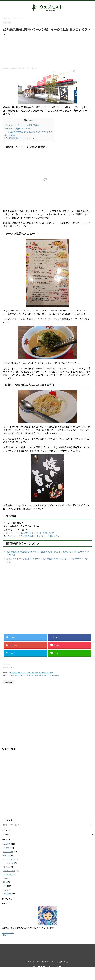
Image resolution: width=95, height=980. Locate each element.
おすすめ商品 (8, 875)
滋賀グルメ (9, 667)
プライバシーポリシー (49, 949)
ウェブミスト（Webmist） (47, 955)
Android (6, 848)
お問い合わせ (64, 949)
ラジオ (6, 890)
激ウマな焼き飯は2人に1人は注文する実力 (30, 132)
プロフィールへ (8, 933)
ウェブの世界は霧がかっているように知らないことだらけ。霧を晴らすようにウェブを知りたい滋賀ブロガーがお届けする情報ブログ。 (48, 959)
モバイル (7, 867)
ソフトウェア (8, 863)
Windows (7, 856)
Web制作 (7, 844)
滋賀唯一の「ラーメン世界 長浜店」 (23, 125)
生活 (5, 886)
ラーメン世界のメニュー (17, 129)
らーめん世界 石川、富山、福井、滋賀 (35, 533)
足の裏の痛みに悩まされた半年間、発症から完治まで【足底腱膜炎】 (34, 675)
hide (31, 121)
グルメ (6, 878)
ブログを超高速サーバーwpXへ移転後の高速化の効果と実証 (31, 673)
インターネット (9, 859)
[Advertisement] (47, 52)
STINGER (70, 963)
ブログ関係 (8, 894)
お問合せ (5, 935)
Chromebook (8, 852)
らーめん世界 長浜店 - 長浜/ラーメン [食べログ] (37, 536)
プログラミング (9, 871)
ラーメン (8, 664)
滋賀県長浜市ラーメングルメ (19, 138)
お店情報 (10, 135)
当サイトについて (33, 949)
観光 (5, 882)
